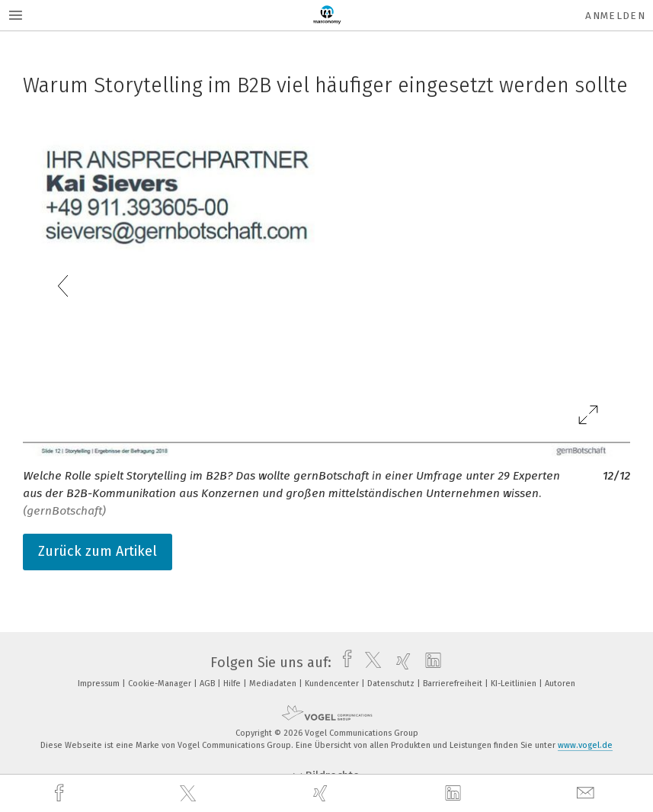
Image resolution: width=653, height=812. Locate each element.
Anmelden (615, 16)
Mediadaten (274, 684)
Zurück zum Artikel (98, 551)
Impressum (100, 684)
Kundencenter (333, 684)
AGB (208, 684)
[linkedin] (455, 794)
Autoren (560, 684)
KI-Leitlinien (515, 684)
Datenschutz (392, 684)
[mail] (587, 793)
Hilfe (233, 684)
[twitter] (190, 794)
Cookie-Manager (161, 684)
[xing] (322, 793)
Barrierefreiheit (454, 684)
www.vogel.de (585, 745)
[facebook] (61, 793)
